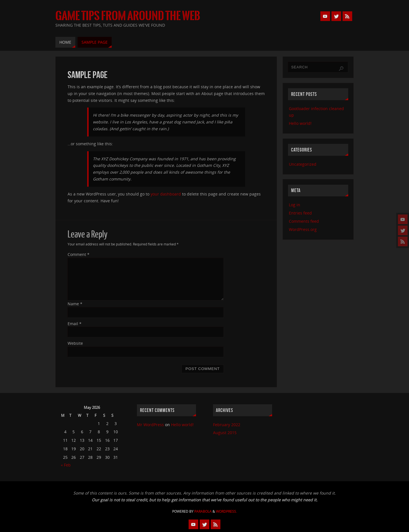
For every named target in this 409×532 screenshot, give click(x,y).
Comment (79, 254)
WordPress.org (303, 229)
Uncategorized (303, 164)
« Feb (66, 465)
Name (75, 304)
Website (75, 343)
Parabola (203, 511)
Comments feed (304, 221)
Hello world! (300, 123)
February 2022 (227, 425)
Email (75, 324)
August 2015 (225, 433)
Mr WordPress (150, 425)
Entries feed (300, 213)
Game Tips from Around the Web (128, 16)
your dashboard (166, 194)
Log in (295, 205)
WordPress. (226, 511)
